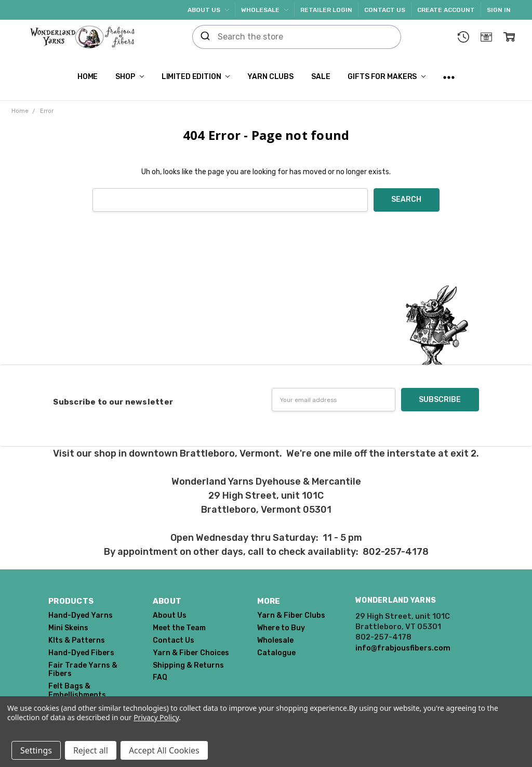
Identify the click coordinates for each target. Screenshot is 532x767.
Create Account (446, 10)
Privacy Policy (156, 717)
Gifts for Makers (387, 77)
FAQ (160, 677)
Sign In (499, 10)
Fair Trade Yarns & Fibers (83, 670)
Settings (36, 750)
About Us (208, 10)
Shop (129, 77)
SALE (321, 77)
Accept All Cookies (164, 750)
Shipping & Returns (188, 665)
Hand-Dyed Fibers (81, 653)
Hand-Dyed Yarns (81, 615)
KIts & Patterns (77, 640)
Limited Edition (196, 77)
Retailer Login (326, 10)
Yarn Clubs (270, 77)
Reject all (91, 750)
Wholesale (265, 10)
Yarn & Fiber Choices (191, 653)
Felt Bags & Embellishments (77, 691)
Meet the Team (179, 628)
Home (88, 77)
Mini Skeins (68, 628)
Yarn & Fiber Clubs (291, 615)
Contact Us (385, 10)
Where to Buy (281, 628)
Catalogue (276, 653)
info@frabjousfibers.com (403, 648)
